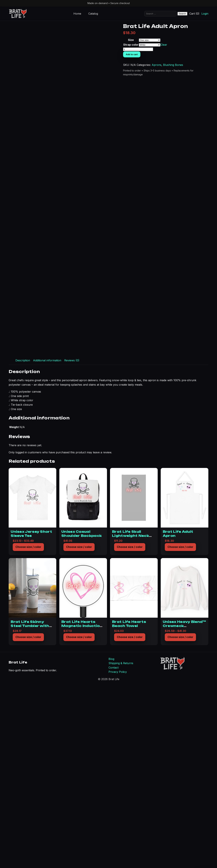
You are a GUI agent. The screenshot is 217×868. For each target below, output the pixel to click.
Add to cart (192, 70)
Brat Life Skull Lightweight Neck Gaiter (131, 718)
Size (188, 51)
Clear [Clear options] (195, 60)
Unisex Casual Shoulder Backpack (82, 716)
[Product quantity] (199, 65)
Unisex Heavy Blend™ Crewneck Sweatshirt (184, 808)
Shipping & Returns (121, 845)
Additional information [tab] (47, 542)
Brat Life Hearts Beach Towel (129, 806)
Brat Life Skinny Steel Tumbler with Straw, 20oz (30, 808)
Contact (114, 849)
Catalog (93, 14)
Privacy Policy (118, 854)
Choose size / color (28, 729)
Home (77, 14)
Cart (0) (194, 14)
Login (205, 14)
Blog (111, 841)
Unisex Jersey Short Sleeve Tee (31, 716)
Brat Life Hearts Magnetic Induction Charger (82, 808)
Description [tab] (23, 542)
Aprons (188, 84)
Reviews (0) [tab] (72, 542)
